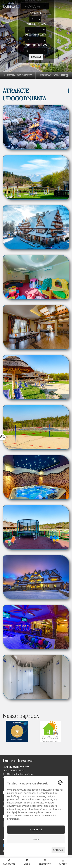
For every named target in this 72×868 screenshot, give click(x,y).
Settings (58, 850)
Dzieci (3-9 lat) (35, 35)
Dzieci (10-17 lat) (35, 45)
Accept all (36, 830)
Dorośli (35, 13)
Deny (36, 839)
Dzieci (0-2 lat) (35, 24)
